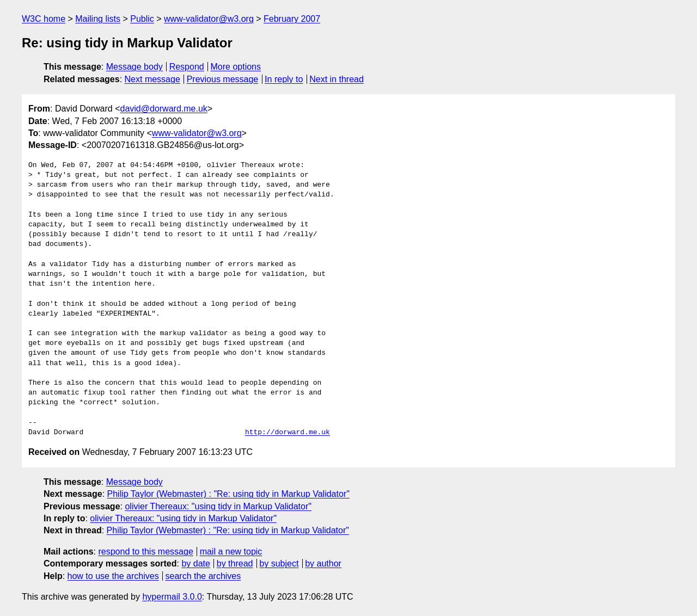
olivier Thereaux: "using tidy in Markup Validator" (218, 506)
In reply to (284, 79)
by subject (279, 563)
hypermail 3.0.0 (172, 597)
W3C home (44, 19)
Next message (152, 79)
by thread (235, 563)
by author (323, 563)
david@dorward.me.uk (164, 109)
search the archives (203, 576)
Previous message (223, 79)
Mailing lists (98, 19)
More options (236, 67)
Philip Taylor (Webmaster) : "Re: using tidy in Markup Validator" (228, 494)
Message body (134, 67)
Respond (187, 67)
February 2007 (292, 19)
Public (142, 19)
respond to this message (145, 552)
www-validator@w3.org (209, 19)
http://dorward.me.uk (288, 433)
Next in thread (337, 79)
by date (195, 563)
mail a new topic (231, 552)
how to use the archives (113, 576)
